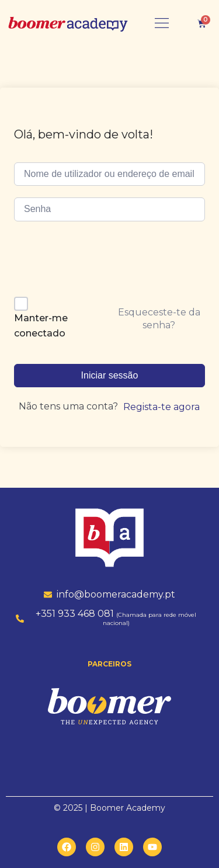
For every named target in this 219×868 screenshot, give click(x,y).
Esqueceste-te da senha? (159, 319)
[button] (162, 23)
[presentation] (94, 263)
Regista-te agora (161, 407)
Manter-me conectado (41, 326)
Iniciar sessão (110, 375)
